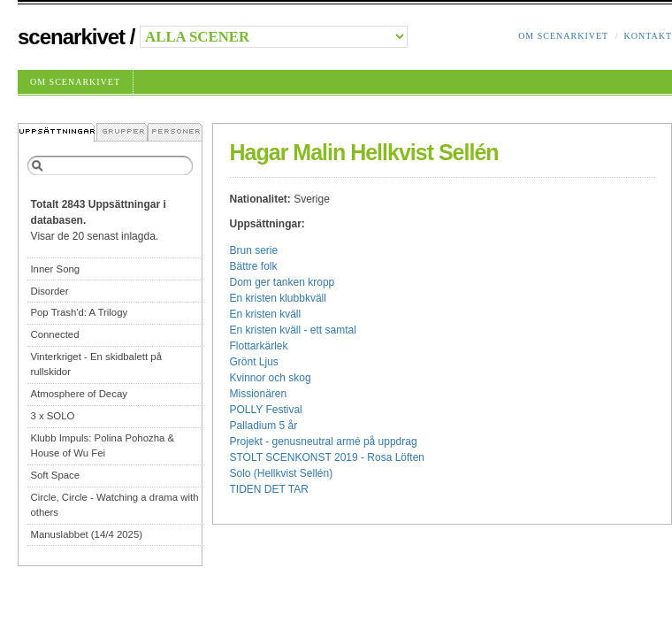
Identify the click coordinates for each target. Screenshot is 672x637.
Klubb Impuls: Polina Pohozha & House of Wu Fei (102, 445)
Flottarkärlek (259, 346)
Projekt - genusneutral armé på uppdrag (324, 441)
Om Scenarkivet (563, 36)
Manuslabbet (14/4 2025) (86, 534)
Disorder (49, 291)
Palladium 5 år (264, 426)
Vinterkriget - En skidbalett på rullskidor (96, 364)
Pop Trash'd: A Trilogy (79, 312)
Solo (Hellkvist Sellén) (282, 473)
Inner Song (55, 269)
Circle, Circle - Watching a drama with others (114, 505)
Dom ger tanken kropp (283, 282)
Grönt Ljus (254, 362)
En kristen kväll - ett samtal (293, 330)
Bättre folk (254, 266)
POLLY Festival (266, 410)
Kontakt (648, 36)
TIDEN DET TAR (269, 489)
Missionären (259, 394)
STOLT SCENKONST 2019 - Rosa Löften (328, 457)
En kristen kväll (266, 314)
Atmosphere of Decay (79, 394)
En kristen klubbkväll (278, 298)
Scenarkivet (71, 37)
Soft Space (55, 475)
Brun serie (254, 250)
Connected (54, 334)
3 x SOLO (52, 416)
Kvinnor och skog (271, 378)
